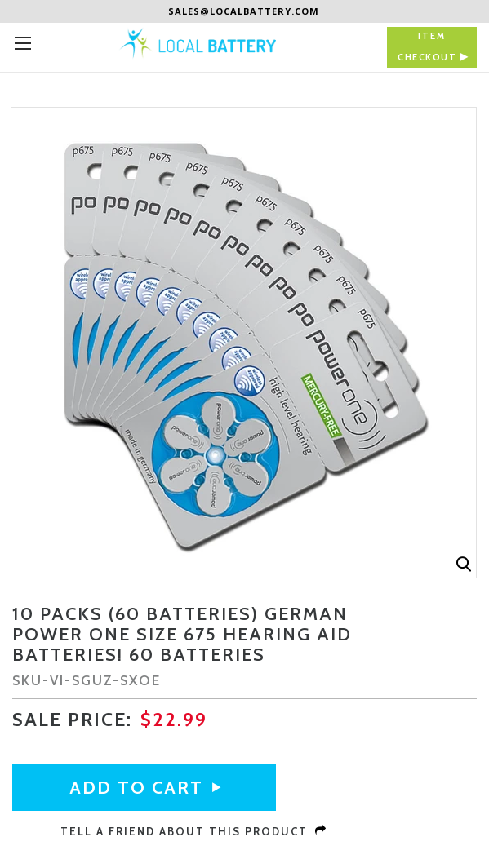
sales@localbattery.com (244, 11)
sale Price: (72, 720)
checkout (427, 57)
